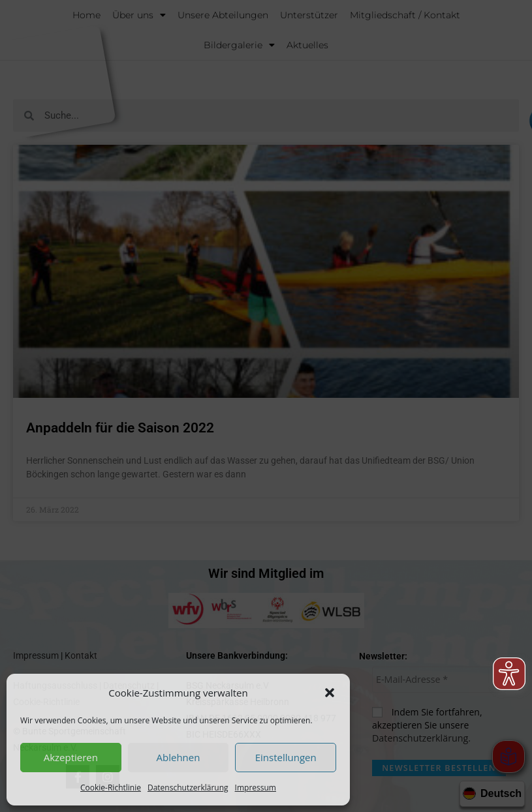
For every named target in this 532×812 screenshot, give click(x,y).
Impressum (256, 788)
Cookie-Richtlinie (111, 788)
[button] (330, 693)
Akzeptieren (71, 757)
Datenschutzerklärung (188, 788)
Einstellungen (286, 757)
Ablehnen (179, 757)
